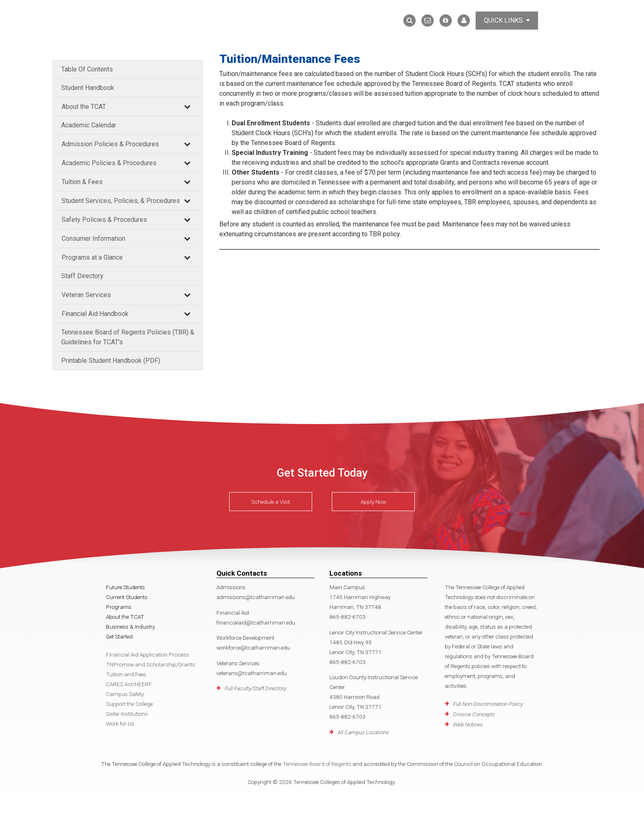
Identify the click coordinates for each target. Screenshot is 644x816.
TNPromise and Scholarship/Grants (151, 664)
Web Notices (468, 724)
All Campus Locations (363, 732)
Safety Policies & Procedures (104, 220)
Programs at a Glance (92, 257)
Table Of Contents (87, 69)
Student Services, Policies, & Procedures (121, 201)
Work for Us (120, 724)
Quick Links (507, 20)
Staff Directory (82, 276)
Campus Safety (125, 694)
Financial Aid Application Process (147, 655)
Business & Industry (130, 627)
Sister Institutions (127, 714)
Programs (119, 607)
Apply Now (373, 502)
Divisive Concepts (474, 714)
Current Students (127, 597)
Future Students (125, 587)
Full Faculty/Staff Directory (255, 688)
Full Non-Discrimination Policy (488, 704)
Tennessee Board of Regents (317, 764)
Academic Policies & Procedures (109, 163)
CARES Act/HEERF (129, 684)
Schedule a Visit (271, 502)
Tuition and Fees (126, 674)
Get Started (119, 636)
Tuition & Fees (82, 182)
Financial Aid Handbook (95, 314)
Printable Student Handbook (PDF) (111, 361)
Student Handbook (88, 88)
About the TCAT (84, 107)
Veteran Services (86, 295)
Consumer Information (93, 239)
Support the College (129, 704)
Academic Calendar (89, 125)
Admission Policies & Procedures (110, 144)
